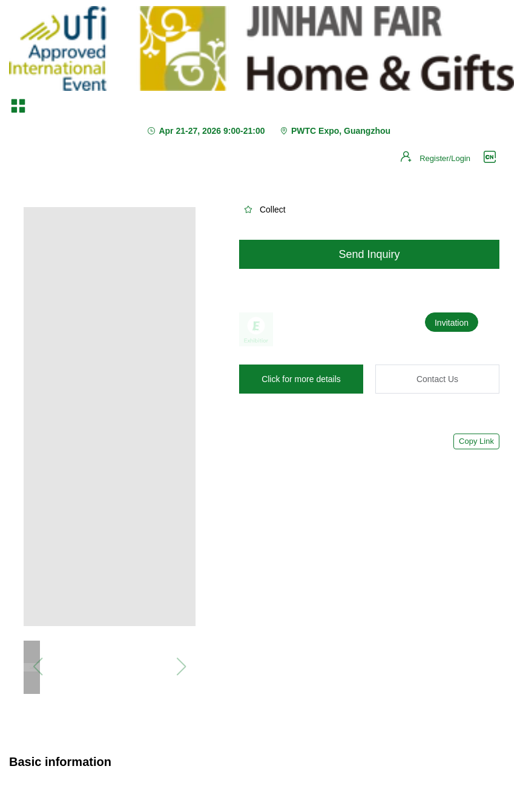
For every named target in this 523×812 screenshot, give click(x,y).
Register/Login (445, 158)
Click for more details (301, 379)
